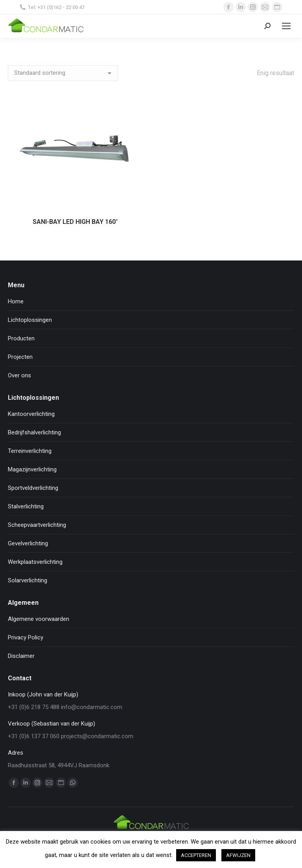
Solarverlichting (28, 580)
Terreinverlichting (30, 451)
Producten (21, 338)
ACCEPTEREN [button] (196, 855)
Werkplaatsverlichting (35, 562)
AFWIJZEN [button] (238, 855)
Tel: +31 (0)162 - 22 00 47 (52, 7)
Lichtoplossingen (30, 320)
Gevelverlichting (28, 543)
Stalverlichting (26, 506)
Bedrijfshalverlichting (34, 432)
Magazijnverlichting (32, 469)
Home (16, 301)
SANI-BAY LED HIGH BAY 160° (75, 222)
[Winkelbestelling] (63, 73)
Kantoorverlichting (31, 414)
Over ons (19, 375)
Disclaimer (21, 656)
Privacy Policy (26, 637)
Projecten (20, 357)
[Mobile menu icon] (286, 26)
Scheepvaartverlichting (37, 525)
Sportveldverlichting (33, 488)
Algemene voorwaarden (39, 619)
